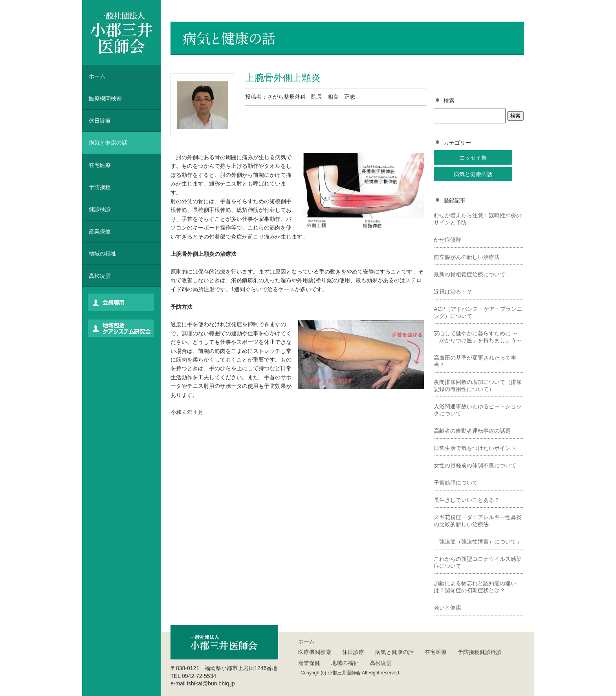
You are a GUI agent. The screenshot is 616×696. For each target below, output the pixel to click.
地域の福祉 (103, 253)
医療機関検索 (315, 652)
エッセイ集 (473, 158)
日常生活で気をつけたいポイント (475, 448)
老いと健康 (447, 608)
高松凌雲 (100, 276)
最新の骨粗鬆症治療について (469, 274)
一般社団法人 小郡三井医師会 (121, 32)
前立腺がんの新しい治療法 (467, 257)
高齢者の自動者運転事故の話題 (472, 431)
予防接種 (100, 187)
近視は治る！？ (453, 292)
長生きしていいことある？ (467, 500)
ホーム (97, 76)
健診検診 (100, 209)
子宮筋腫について (456, 483)
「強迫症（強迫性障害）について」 (478, 542)
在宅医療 (100, 165)
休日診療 (100, 121)
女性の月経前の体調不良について (475, 465)
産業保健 (100, 231)
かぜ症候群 (447, 240)
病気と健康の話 (473, 174)
